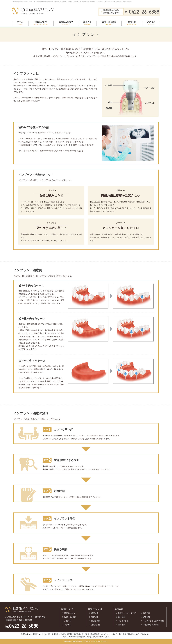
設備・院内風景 (109, 23)
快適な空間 (96, 621)
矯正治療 (122, 617)
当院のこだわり (66, 23)
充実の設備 (96, 625)
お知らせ (132, 23)
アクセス (151, 23)
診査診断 (95, 617)
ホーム (20, 23)
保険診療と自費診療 (152, 625)
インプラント (123, 621)
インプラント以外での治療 (153, 621)
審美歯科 (146, 617)
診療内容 (87, 23)
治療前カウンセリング (127, 613)
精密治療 (95, 613)
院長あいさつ (41, 23)
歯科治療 (122, 625)
